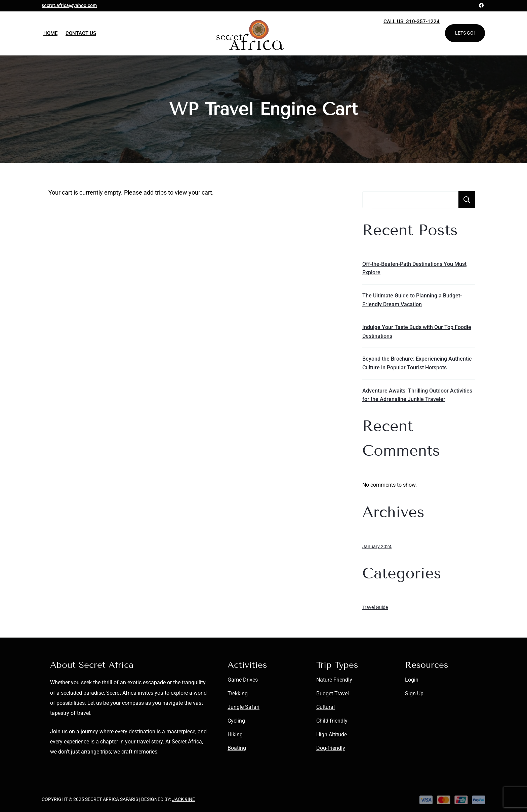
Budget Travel (333, 694)
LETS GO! (465, 33)
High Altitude (332, 735)
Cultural (326, 707)
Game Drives (243, 680)
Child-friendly (332, 721)
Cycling (236, 721)
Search (467, 200)
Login (412, 680)
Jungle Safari (244, 707)
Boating (237, 748)
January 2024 (377, 546)
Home (50, 33)
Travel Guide (375, 607)
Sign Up (414, 694)
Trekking (238, 694)
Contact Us (81, 33)
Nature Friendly (334, 680)
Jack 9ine (184, 799)
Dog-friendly (331, 748)
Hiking (235, 735)
